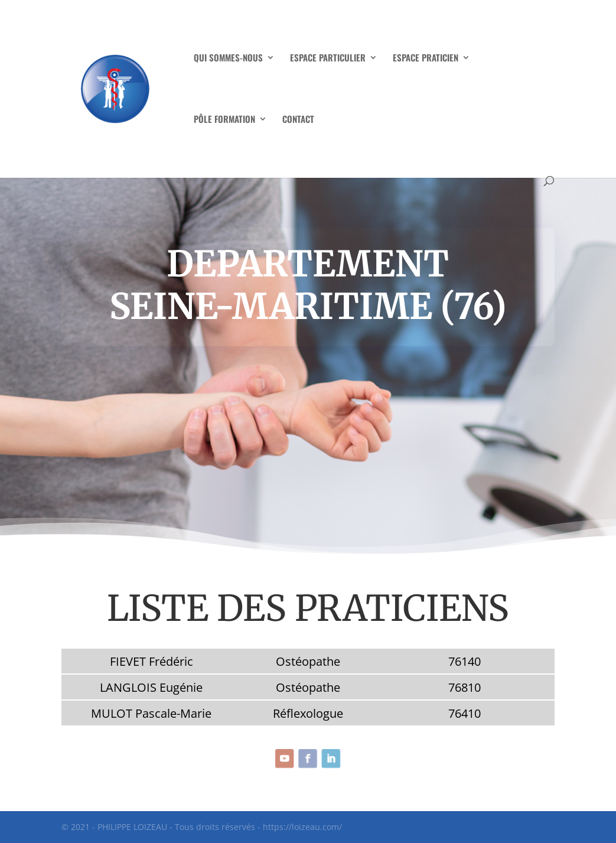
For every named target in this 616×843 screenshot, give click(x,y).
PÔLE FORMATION (224, 120)
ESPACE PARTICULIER (328, 58)
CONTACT (298, 120)
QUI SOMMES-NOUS (228, 58)
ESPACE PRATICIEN (426, 58)
